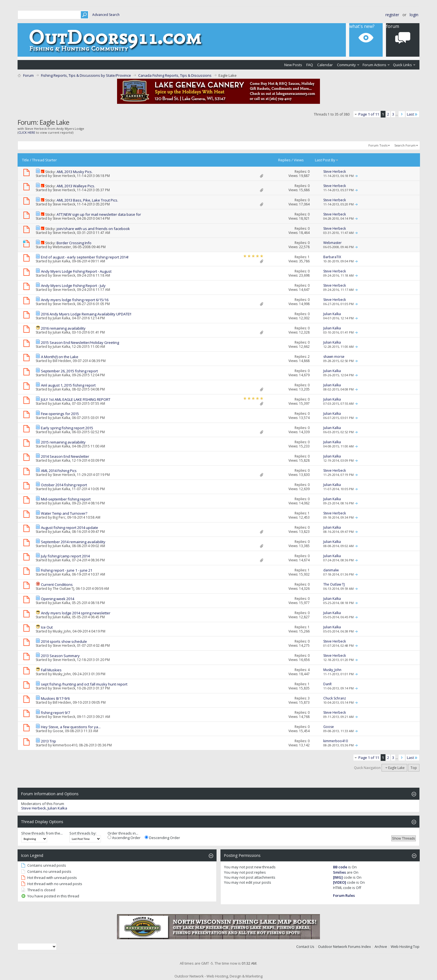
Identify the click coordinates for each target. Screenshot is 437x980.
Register (392, 15)
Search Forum (405, 145)
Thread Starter (44, 160)
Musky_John (62, 631)
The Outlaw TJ (63, 589)
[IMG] (338, 877)
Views (299, 160)
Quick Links (402, 65)
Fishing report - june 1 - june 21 (67, 570)
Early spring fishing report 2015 (67, 428)
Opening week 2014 (58, 599)
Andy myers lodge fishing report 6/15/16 (75, 300)
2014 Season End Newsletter (65, 456)
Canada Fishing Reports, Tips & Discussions (175, 75)
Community (346, 65)
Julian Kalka (61, 261)
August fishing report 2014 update (70, 528)
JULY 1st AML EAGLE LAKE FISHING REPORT (76, 399)
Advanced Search (106, 15)
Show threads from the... (42, 833)
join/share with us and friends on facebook (93, 229)
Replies (284, 160)
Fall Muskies (51, 670)
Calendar (325, 65)
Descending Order (162, 838)
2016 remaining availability (63, 328)
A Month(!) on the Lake (60, 357)
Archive (381, 947)
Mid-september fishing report (66, 499)
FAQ (310, 65)
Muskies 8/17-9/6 (55, 698)
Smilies (339, 872)
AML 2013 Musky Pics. (75, 172)
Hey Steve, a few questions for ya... (71, 727)
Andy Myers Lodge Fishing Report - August (76, 271)
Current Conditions (57, 584)
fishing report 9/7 (55, 713)
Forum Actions (374, 65)
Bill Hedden (62, 361)
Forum (393, 26)
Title (26, 160)
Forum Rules (344, 895)
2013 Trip (48, 741)
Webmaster (62, 247)
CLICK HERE (27, 132)
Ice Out (47, 627)
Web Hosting (401, 947)
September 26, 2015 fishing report (69, 371)
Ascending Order (124, 838)
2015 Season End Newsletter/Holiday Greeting (80, 342)
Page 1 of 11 (369, 114)
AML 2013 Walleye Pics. (76, 186)
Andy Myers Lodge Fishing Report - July (73, 286)
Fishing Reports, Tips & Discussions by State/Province (86, 75)
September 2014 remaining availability (73, 542)
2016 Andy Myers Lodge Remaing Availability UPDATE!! (86, 314)
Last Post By (327, 160)
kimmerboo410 (65, 745)
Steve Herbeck (64, 176)
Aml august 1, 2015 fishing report (68, 385)
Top (414, 768)
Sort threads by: (83, 833)
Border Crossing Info (74, 243)
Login (414, 15)
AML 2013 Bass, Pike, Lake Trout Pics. (87, 200)
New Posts (293, 65)
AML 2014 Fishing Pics (59, 471)
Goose (58, 731)
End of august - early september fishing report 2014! (85, 257)
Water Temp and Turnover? (64, 513)
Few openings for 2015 (60, 414)
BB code (340, 867)
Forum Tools (378, 145)
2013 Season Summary (60, 656)
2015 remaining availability (63, 442)
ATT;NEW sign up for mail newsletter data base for (99, 214)
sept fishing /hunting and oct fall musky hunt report (84, 684)
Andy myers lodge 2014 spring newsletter (76, 613)
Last (412, 114)
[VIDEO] (340, 882)
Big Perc (59, 517)
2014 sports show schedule (64, 641)
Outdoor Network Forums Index (344, 947)
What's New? (362, 26)
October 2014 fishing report (64, 485)
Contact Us (305, 947)
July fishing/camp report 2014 (65, 556)
